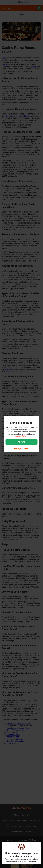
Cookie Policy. (21, 436)
